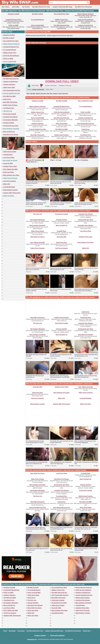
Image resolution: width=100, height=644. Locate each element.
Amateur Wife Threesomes (12, 193)
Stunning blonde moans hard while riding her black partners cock (86, 355)
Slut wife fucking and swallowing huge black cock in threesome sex (37, 463)
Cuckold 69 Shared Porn (13, 20)
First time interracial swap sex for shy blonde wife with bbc (61, 182)
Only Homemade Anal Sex (12, 90)
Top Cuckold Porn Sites (62, 14)
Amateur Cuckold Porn (86, 25)
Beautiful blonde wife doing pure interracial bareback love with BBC (60, 376)
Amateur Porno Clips (10, 166)
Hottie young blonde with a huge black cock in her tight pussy (61, 463)
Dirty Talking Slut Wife (10, 169)
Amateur (55, 94)
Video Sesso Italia (9, 87)
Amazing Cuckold (13, 14)
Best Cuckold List (9, 132)
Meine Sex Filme (9, 196)
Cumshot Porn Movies (10, 117)
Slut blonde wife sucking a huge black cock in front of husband (61, 204)
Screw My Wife (8, 163)
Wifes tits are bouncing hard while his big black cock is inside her (37, 269)
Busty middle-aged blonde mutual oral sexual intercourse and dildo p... (85, 290)
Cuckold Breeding (9, 187)
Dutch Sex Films (9, 172)
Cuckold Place (8, 155)
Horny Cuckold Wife (38, 25)
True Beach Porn (9, 108)
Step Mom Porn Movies (11, 135)
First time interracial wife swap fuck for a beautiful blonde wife (37, 182)
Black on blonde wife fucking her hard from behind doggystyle (85, 442)
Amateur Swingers (9, 84)
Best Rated (16, 7)
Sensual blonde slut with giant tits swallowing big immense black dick (36, 528)
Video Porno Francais (10, 178)
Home (5, 631)
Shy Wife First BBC (9, 96)
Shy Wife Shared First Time (41, 7)
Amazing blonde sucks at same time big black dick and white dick (86, 376)
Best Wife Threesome (10, 102)
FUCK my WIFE (13, 25)
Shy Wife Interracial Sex (62, 25)
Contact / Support (40, 635)
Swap (60, 94)
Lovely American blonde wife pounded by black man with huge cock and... (86, 204)
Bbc (51, 94)
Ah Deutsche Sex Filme (11, 126)
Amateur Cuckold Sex (38, 89)
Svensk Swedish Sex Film (12, 93)
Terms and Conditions (57, 635)
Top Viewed (26, 7)
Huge (48, 94)
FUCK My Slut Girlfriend (85, 20)
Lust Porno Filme (9, 157)
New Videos (6, 7)
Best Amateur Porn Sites (11, 175)
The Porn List (8, 111)
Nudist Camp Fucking (10, 105)
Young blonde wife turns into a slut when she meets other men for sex (86, 528)
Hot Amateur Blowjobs (11, 120)
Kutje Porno (7, 99)
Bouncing (43, 94)
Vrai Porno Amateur (10, 181)
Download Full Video (62, 81)
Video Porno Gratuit (10, 152)
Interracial (65, 94)
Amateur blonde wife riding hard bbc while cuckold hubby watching (36, 204)
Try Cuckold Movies (37, 20)
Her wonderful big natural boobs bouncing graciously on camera (35, 442)
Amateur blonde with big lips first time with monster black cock (61, 269)
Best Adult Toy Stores (10, 160)
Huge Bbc (33, 94)
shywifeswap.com (32, 639)
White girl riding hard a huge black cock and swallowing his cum (61, 528)
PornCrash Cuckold (10, 114)
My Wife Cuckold (37, 14)
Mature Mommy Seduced (86, 14)
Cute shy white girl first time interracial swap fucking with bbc (61, 549)
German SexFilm (9, 123)
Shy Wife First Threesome (83, 7)
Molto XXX (7, 184)
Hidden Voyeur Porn (62, 20)
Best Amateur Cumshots (11, 129)
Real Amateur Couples (10, 190)
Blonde (38, 94)
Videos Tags (87, 631)
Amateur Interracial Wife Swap (62, 7)
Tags (28, 94)
